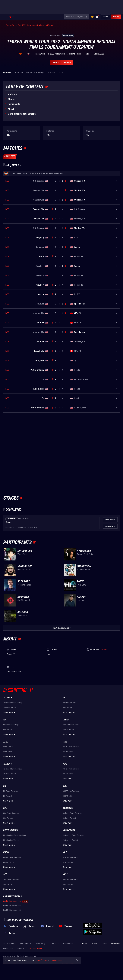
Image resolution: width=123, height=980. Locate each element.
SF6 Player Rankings (11, 725)
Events (85, 944)
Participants (14, 104)
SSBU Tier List (68, 752)
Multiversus (69, 830)
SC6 (5, 808)
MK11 (65, 874)
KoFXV (6, 852)
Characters (115, 944)
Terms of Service (10, 944)
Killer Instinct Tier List (11, 840)
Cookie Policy (40, 944)
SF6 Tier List (8, 730)
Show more (10, 713)
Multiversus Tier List (70, 840)
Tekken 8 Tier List (10, 708)
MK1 (65, 698)
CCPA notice (54, 944)
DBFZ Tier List (68, 774)
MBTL (65, 852)
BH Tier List (8, 796)
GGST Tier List (68, 796)
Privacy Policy (26, 944)
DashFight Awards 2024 (12, 901)
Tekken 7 (8, 764)
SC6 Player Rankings (11, 813)
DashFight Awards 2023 (12, 906)
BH (5, 786)
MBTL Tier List (68, 862)
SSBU (65, 742)
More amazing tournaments (22, 114)
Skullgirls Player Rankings (72, 813)
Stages (11, 99)
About (11, 109)
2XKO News (8, 752)
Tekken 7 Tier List (10, 774)
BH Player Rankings (11, 791)
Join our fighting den (19, 920)
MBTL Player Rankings (71, 857)
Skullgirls (68, 808)
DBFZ (65, 764)
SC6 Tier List (8, 818)
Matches (12, 94)
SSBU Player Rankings (71, 747)
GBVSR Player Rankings (72, 725)
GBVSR (66, 720)
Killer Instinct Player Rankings (14, 835)
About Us (21, 948)
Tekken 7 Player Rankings (13, 769)
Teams (104, 944)
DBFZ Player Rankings (71, 769)
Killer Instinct (11, 830)
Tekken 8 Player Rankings (13, 703)
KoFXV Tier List (9, 862)
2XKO (6, 742)
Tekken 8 (8, 698)
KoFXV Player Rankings (12, 857)
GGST (65, 786)
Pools (8, 522)
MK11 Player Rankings (71, 879)
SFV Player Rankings (11, 879)
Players (95, 944)
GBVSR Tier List (68, 730)
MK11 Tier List (68, 884)
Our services (68, 944)
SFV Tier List (8, 884)
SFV (5, 874)
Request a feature (35, 948)
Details (104, 650)
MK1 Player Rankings (71, 703)
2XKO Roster (8, 747)
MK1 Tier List (67, 708)
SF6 (5, 720)
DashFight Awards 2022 (12, 910)
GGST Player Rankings (71, 791)
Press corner (8, 948)
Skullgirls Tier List (69, 818)
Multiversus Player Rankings (73, 835)
